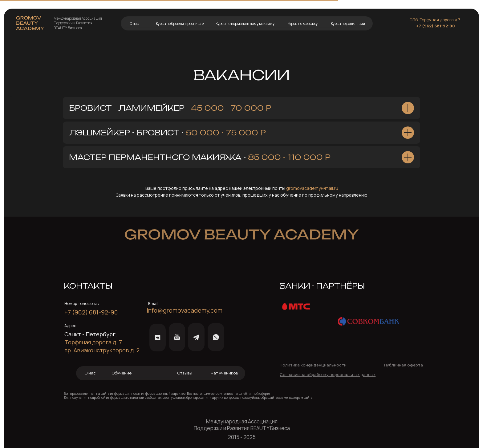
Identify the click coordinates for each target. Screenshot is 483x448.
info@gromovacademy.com (185, 310)
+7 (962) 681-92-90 (436, 26)
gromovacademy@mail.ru (312, 188)
